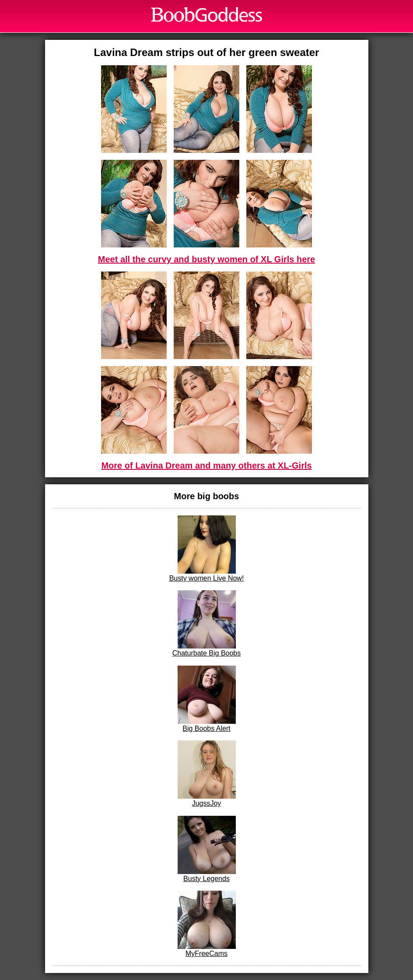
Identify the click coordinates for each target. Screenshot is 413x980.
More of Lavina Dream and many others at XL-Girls (206, 465)
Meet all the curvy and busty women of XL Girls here (206, 259)
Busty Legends (207, 849)
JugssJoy (207, 774)
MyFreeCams (207, 924)
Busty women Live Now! (207, 549)
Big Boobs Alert (207, 699)
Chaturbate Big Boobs (207, 624)
